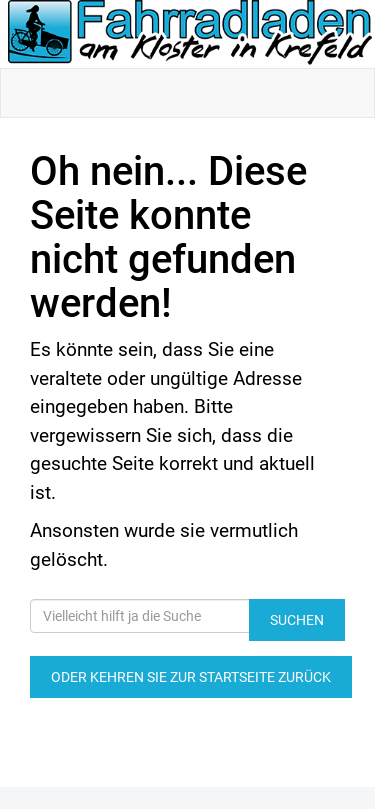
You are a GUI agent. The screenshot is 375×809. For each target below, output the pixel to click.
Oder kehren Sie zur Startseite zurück (191, 677)
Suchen (297, 620)
